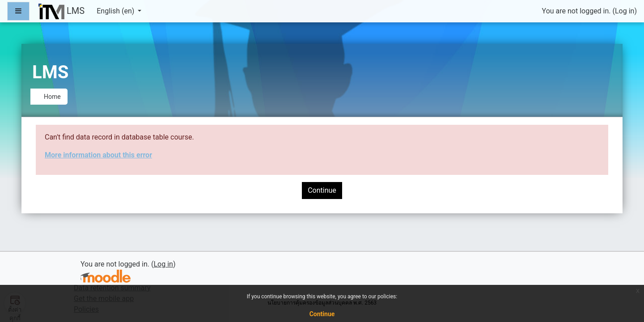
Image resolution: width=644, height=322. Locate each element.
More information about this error (98, 155)
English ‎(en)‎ (116, 11)
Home (52, 97)
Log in (625, 11)
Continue (322, 190)
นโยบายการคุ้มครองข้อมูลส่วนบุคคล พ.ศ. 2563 (322, 303)
